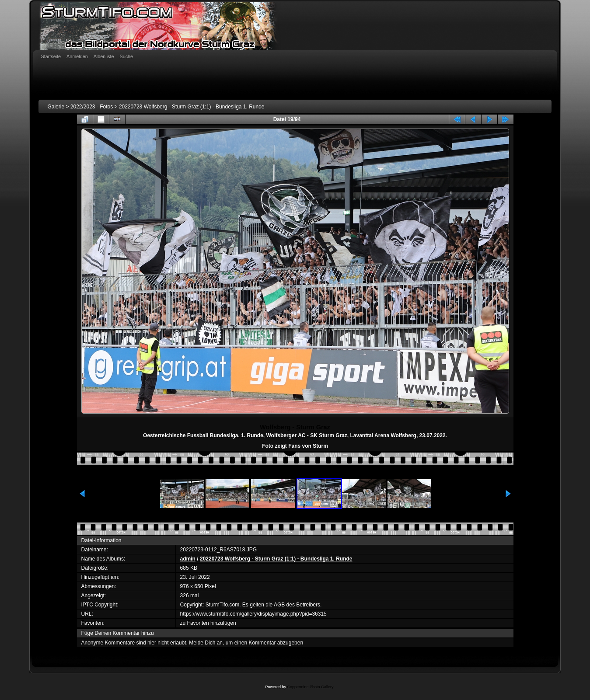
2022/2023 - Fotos (92, 107)
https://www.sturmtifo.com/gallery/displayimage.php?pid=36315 (253, 614)
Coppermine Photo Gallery (310, 687)
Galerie (56, 107)
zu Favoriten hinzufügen (208, 623)
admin (188, 559)
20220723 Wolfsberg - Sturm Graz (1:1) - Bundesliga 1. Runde (192, 107)
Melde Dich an (206, 643)
